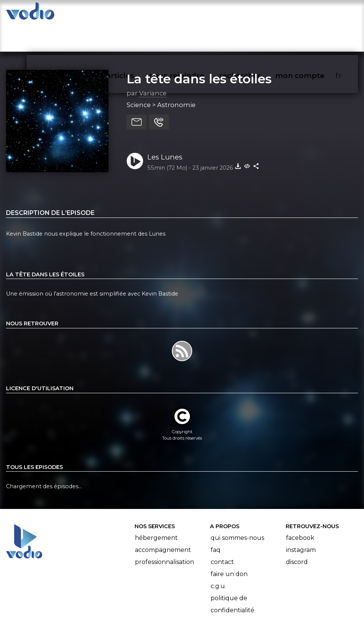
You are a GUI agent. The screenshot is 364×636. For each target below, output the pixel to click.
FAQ (216, 520)
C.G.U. (218, 557)
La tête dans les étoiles (199, 49)
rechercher (253, 14)
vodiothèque (86, 14)
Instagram (301, 520)
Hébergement (156, 508)
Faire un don (229, 545)
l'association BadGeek (117, 619)
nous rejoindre (192, 14)
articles (137, 14)
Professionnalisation (164, 533)
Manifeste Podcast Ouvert (203, 609)
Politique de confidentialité (232, 575)
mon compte (312, 14)
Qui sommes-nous (237, 508)
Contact (222, 533)
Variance (153, 64)
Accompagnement (163, 520)
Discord (297, 533)
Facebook (300, 508)
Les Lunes (165, 128)
